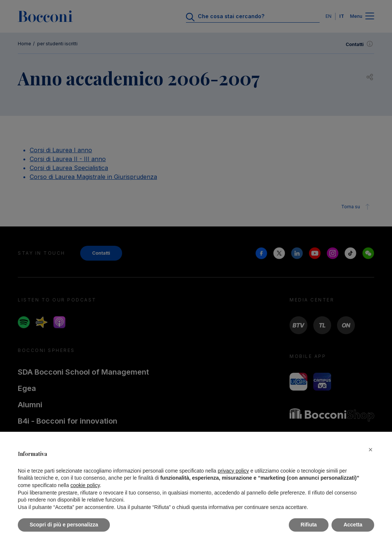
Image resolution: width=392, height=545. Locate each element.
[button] (370, 450)
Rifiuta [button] (309, 525)
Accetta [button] (353, 525)
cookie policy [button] (85, 485)
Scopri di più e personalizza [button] (64, 525)
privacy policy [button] (233, 471)
